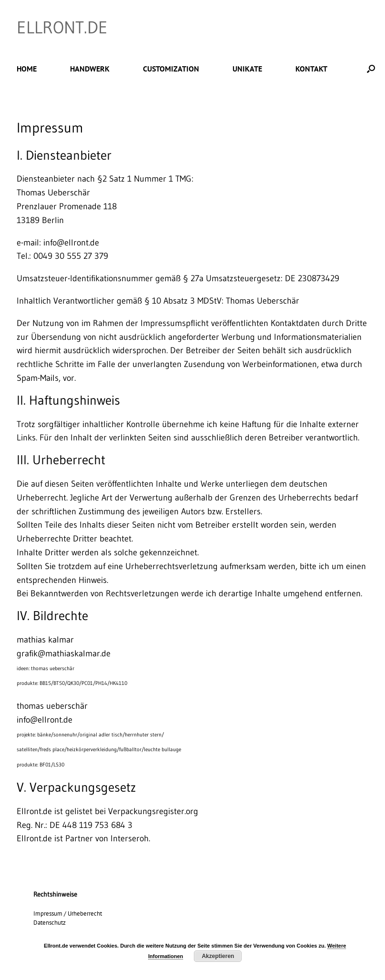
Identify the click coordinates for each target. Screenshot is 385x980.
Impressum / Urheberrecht (68, 914)
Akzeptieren (218, 956)
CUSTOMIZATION (171, 69)
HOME (27, 69)
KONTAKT (311, 69)
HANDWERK (90, 69)
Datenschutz (50, 923)
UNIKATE (247, 69)
